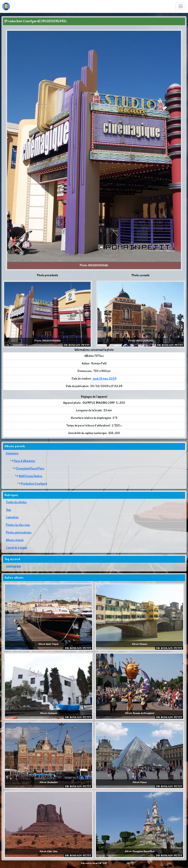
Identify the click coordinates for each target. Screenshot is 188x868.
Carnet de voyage (17, 548)
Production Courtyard (34, 484)
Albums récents (15, 540)
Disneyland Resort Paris (30, 469)
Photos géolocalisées (19, 533)
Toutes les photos (16, 502)
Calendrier (12, 518)
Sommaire (12, 454)
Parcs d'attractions (24, 461)
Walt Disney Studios (30, 476)
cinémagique (13, 566)
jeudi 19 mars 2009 (105, 379)
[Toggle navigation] (181, 6)
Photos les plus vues (18, 525)
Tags (9, 510)
